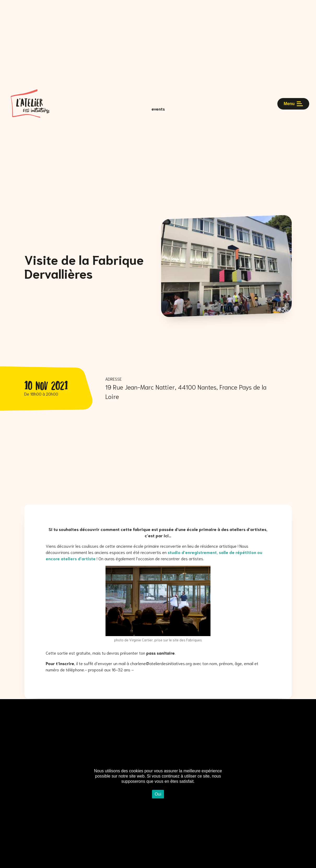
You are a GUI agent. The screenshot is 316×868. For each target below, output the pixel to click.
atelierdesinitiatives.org (171, 663)
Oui (158, 794)
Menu (292, 109)
